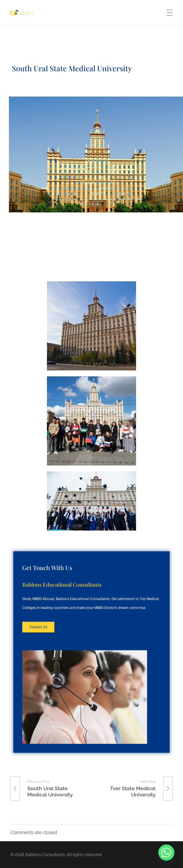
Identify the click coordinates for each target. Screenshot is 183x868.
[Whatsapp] (166, 853)
